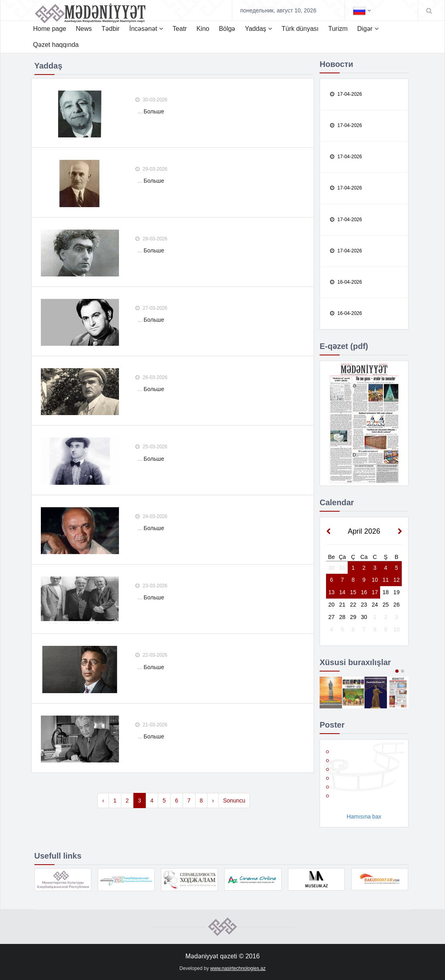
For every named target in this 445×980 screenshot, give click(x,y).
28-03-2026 (151, 239)
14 (342, 592)
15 (353, 592)
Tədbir (110, 29)
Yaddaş (258, 29)
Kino (203, 29)
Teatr (180, 29)
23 (364, 605)
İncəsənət (146, 29)
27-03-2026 (151, 308)
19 (397, 592)
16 (364, 592)
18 (386, 592)
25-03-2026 (151, 447)
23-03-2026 (151, 586)
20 (332, 605)
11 (386, 580)
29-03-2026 (151, 169)
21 (342, 605)
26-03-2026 (151, 377)
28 (342, 617)
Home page (50, 29)
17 (375, 592)
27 (332, 617)
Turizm (338, 29)
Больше (154, 111)
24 (375, 605)
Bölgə (227, 29)
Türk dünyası (300, 29)
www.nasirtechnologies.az (238, 968)
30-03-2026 (151, 100)
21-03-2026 (151, 725)
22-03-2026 (151, 655)
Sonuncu (234, 801)
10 (375, 580)
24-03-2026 (151, 516)
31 (342, 568)
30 (332, 568)
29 (353, 617)
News (84, 29)
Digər (368, 29)
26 (397, 605)
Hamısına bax (364, 817)
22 (353, 605)
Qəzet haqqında (56, 45)
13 (332, 592)
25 (386, 605)
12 (397, 580)
